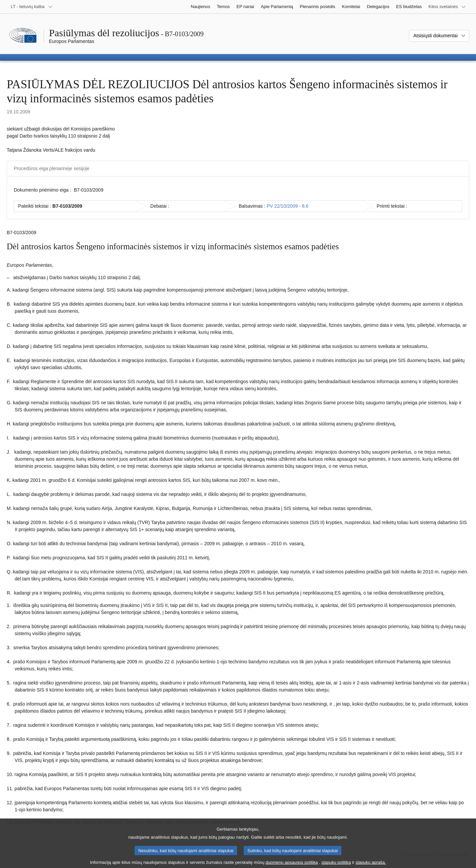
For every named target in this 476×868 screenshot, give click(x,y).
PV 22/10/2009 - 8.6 (288, 206)
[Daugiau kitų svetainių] (447, 7)
